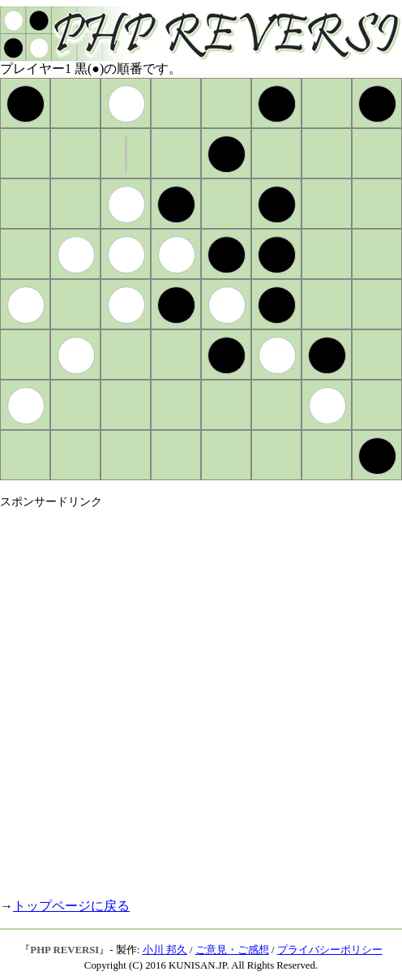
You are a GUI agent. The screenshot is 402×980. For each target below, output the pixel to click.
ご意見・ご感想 (232, 950)
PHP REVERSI (64, 950)
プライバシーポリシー (330, 950)
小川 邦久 (165, 950)
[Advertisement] (187, 696)
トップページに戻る (71, 906)
